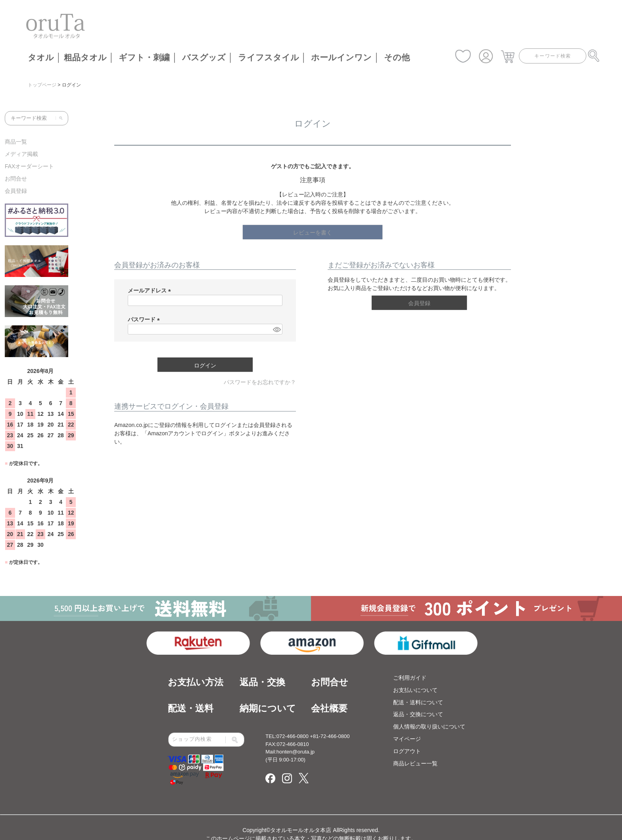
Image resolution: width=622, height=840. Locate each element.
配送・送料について (418, 702)
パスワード (145, 319)
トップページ (42, 85)
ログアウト (407, 751)
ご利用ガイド (410, 678)
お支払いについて (415, 690)
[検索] (59, 118)
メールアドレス (151, 290)
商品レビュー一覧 (415, 763)
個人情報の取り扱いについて (429, 727)
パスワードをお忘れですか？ (260, 382)
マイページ (407, 739)
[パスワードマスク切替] (276, 329)
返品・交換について (418, 714)
